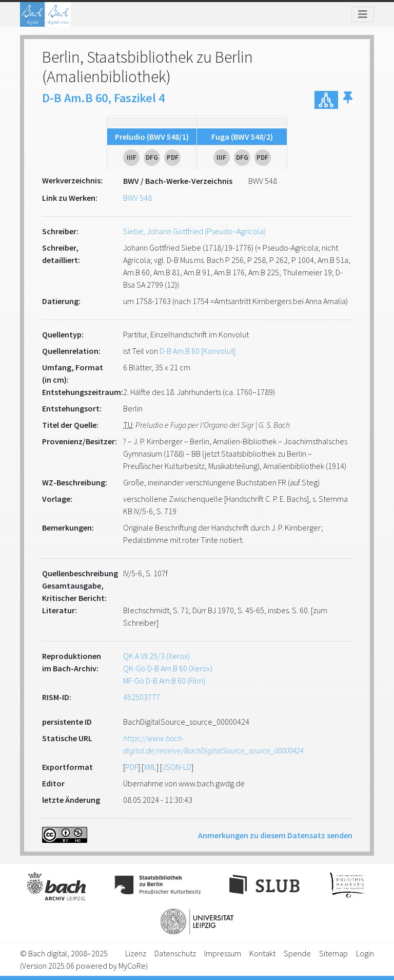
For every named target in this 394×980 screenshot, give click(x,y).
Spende (297, 953)
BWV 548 (137, 198)
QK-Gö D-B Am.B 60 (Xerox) (168, 668)
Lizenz (136, 953)
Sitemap (333, 953)
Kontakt (262, 953)
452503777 (142, 697)
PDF (132, 767)
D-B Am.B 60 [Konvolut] (198, 351)
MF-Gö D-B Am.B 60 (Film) (164, 681)
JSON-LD (177, 767)
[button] (348, 100)
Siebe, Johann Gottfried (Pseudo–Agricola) (194, 231)
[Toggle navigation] (363, 14)
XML (150, 767)
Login (365, 953)
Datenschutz (175, 953)
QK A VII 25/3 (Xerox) (156, 656)
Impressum (223, 953)
